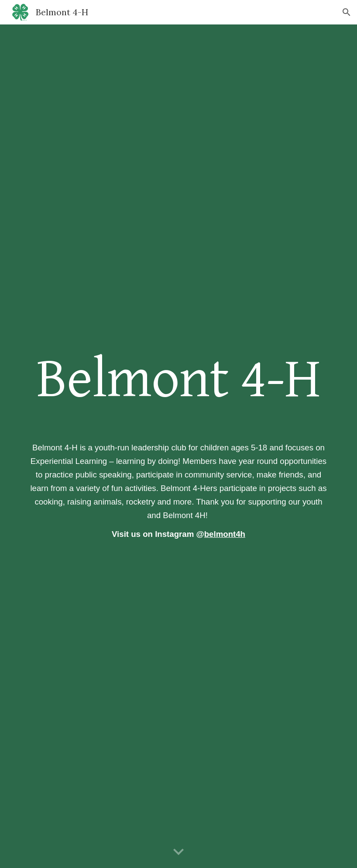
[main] (178, 380)
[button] (347, 12)
